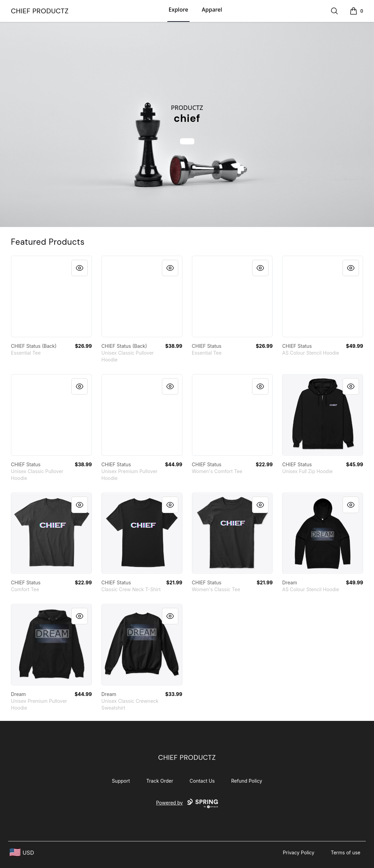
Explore (178, 10)
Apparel (212, 10)
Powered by (187, 803)
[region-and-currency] (22, 852)
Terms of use (345, 852)
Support (121, 781)
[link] (51, 296)
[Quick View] (80, 268)
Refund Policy (247, 781)
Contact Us (202, 781)
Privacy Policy (299, 852)
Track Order (160, 781)
